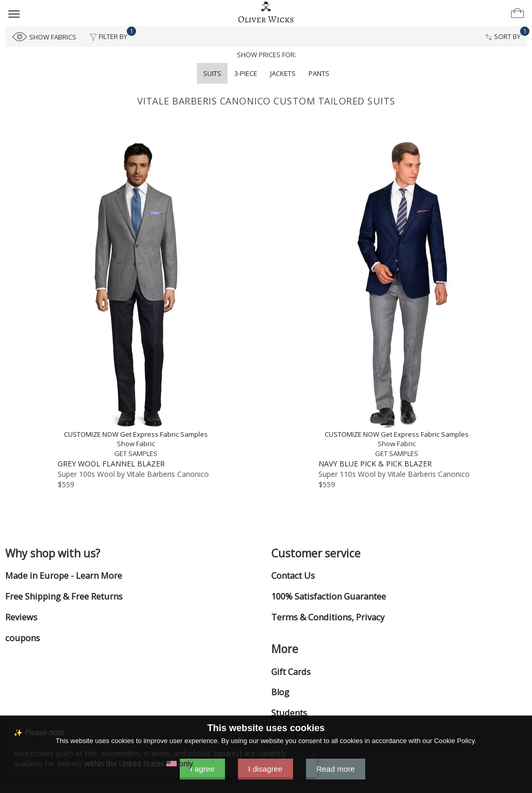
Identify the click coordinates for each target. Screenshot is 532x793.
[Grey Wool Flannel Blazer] (136, 299)
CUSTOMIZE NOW (91, 434)
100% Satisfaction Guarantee (329, 596)
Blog (280, 692)
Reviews (21, 617)
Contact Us (293, 576)
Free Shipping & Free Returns (64, 596)
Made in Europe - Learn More (64, 576)
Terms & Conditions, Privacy (328, 617)
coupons (23, 638)
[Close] (308, 730)
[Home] (266, 12)
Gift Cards (291, 672)
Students (289, 713)
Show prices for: (267, 55)
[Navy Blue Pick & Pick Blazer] (396, 299)
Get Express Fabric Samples (164, 434)
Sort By (506, 34)
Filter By (111, 34)
